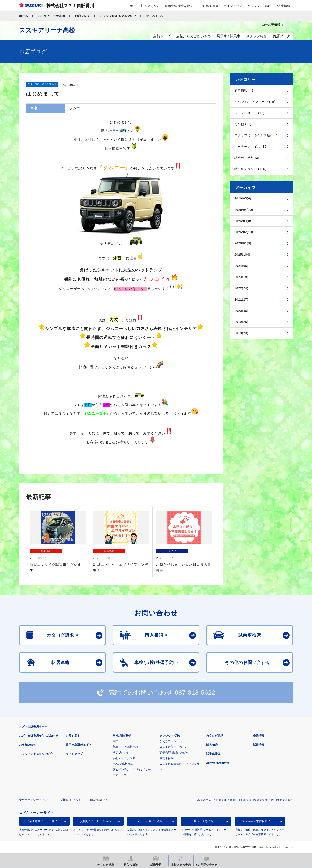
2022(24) (241, 288)
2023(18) (241, 277)
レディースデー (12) (249, 113)
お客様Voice (27, 745)
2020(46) (241, 311)
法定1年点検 (120, 753)
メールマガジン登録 (150, 821)
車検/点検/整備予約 (218, 763)
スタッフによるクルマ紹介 (118, 16)
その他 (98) (243, 124)
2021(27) (241, 299)
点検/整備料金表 (123, 764)
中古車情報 (283, 6)
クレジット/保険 (258, 6)
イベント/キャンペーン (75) (255, 102)
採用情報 (259, 745)
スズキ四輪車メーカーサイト (42, 821)
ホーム (134, 6)
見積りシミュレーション (96, 821)
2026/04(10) (244, 210)
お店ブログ (83, 16)
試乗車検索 (213, 754)
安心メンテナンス (124, 758)
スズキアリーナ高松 (52, 16)
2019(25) (241, 322)
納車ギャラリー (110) (250, 169)
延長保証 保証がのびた (174, 753)
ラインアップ (233, 6)
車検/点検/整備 (208, 6)
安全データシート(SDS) (34, 800)
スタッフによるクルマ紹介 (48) (258, 135)
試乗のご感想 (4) (247, 158)
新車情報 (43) (245, 90)
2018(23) (241, 333)
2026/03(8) (243, 221)
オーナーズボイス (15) (251, 147)
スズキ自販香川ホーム (33, 727)
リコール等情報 (204, 821)
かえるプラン (168, 741)
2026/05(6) (243, 198)
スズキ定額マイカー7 (173, 747)
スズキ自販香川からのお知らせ (39, 736)
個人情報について (101, 800)
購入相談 (212, 745)
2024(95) (241, 266)
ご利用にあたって (70, 800)
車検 (115, 741)
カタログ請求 (215, 736)
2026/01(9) (243, 243)
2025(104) (242, 255)
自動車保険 (167, 758)
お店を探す (152, 6)
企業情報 (259, 736)
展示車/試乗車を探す (179, 6)
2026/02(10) (244, 232)
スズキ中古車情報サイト (258, 821)
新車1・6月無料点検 (125, 747)
